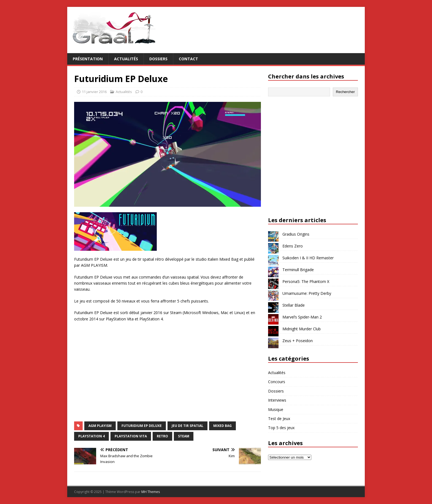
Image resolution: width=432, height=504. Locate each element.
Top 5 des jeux (281, 428)
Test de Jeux (279, 419)
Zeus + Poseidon (298, 341)
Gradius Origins (296, 234)
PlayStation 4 (91, 436)
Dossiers (158, 59)
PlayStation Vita (131, 436)
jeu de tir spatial (187, 426)
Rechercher (345, 92)
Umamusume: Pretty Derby (307, 293)
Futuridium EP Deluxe (142, 426)
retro (162, 436)
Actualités (126, 59)
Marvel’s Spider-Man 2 (302, 317)
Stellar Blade (294, 305)
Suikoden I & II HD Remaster (308, 258)
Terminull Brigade (298, 270)
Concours (277, 382)
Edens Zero (293, 246)
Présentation (88, 59)
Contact (188, 59)
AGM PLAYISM (100, 426)
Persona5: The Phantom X (306, 281)
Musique (276, 409)
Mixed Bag (222, 426)
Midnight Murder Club (302, 329)
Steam (184, 436)
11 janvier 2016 (94, 92)
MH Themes (151, 492)
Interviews (277, 400)
